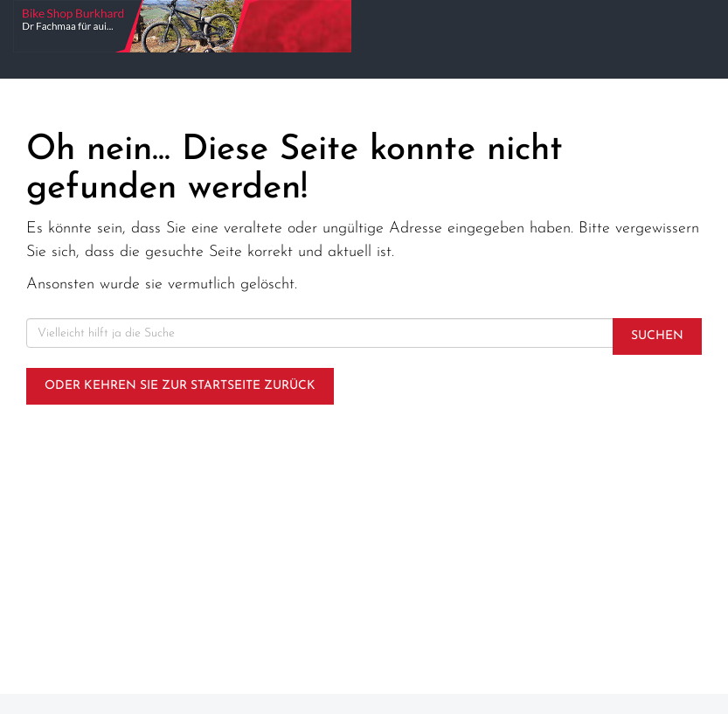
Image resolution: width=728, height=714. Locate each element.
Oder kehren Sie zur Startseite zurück (180, 386)
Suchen (657, 336)
